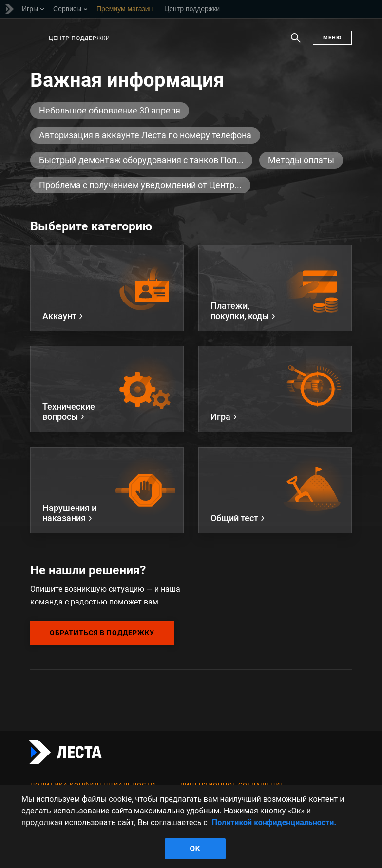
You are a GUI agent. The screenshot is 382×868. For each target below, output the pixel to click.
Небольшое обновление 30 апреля (110, 110)
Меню (332, 38)
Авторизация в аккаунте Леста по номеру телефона (145, 135)
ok (195, 849)
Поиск (296, 43)
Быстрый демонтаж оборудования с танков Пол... (141, 160)
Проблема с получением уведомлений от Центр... (140, 185)
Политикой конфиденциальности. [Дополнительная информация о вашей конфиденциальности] (274, 822)
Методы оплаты (301, 160)
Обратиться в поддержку (102, 633)
